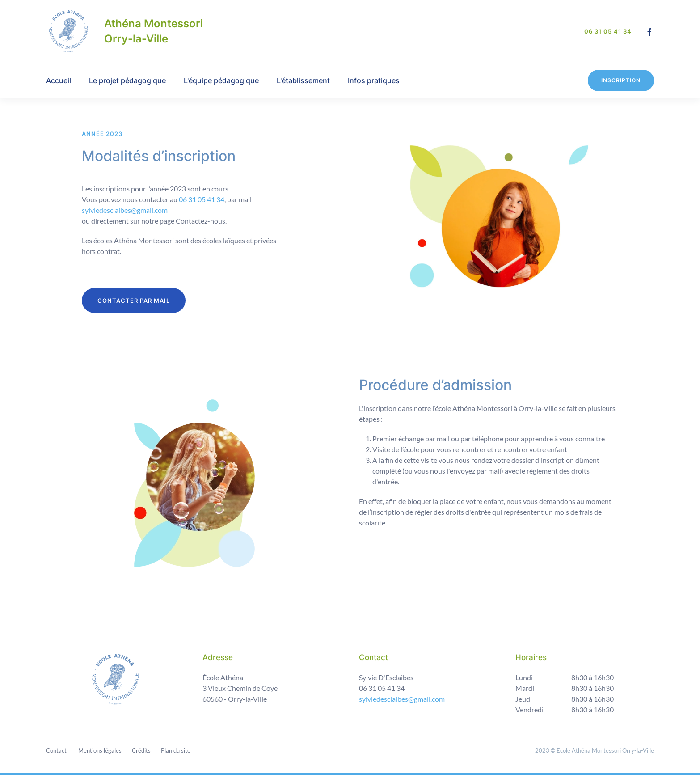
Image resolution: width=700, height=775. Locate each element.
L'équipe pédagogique (221, 80)
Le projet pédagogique (127, 80)
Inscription (621, 80)
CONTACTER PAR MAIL (134, 301)
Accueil (59, 80)
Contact (56, 750)
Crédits (141, 750)
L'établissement (303, 80)
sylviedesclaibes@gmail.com (125, 210)
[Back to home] (68, 31)
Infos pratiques (374, 80)
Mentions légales (99, 750)
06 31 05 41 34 (608, 31)
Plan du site (175, 750)
